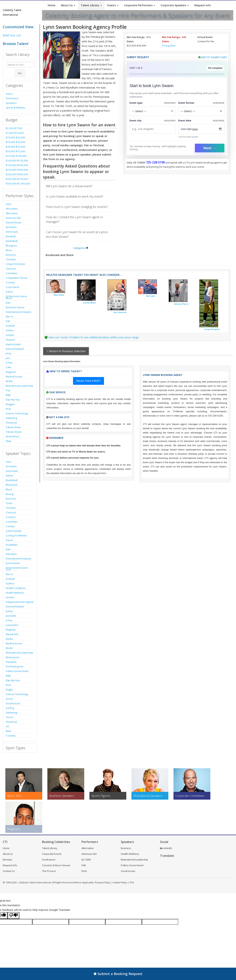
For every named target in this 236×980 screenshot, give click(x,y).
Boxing (10, 494)
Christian (11, 259)
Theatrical (11, 423)
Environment (13, 563)
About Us (68, 5)
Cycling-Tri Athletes (16, 535)
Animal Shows (14, 222)
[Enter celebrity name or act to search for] (21, 65)
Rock (8, 409)
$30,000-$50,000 (15, 147)
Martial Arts (12, 634)
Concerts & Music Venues (56, 865)
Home (52, 5)
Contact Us (9, 871)
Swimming (11, 418)
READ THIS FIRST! (88, 381)
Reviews (7, 860)
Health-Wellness (15, 593)
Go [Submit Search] (20, 73)
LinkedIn (166, 848)
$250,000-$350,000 (17, 170)
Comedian (12, 273)
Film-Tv (9, 317)
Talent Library (91, 5)
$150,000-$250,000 (17, 165)
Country (10, 282)
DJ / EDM (86, 860)
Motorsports (13, 657)
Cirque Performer (16, 264)
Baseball (11, 236)
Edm (8, 303)
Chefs (9, 503)
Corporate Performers (139, 5)
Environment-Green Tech (17, 569)
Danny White (89, 303)
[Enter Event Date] (201, 129)
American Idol (13, 218)
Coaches (11, 517)
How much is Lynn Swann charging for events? (77, 207)
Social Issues (13, 703)
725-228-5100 (155, 162)
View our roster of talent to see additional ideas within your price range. (94, 337)
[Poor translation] (13, 916)
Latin (8, 367)
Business (11, 255)
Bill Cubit (151, 296)
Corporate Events (52, 854)
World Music (13, 436)
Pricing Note (169, 46)
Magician (11, 372)
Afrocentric (12, 209)
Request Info (203, 5)
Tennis (9, 717)
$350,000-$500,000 (17, 174)
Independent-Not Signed (20, 602)
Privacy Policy (102, 882)
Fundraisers (49, 860)
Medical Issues (14, 376)
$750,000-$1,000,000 (18, 184)
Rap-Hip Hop (13, 400)
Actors (9, 94)
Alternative (12, 213)
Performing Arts (15, 666)
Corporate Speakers (175, 5)
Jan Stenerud (120, 312)
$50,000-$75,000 (15, 151)
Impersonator (13, 344)
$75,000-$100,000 (16, 156)
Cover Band (12, 287)
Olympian (11, 662)
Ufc (8, 726)
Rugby (9, 689)
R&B (8, 395)
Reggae (10, 404)
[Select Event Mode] (201, 111)
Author (9, 476)
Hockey (10, 597)
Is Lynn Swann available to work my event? (75, 196)
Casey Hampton (212, 329)
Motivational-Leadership (19, 386)
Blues (9, 250)
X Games (11, 736)
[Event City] (152, 129)
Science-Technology (17, 413)
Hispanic (11, 340)
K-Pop (9, 363)
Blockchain (12, 485)
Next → (210, 148)
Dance (9, 292)
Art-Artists (11, 227)
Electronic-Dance (15, 307)
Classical (11, 269)
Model (9, 381)
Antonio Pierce (181, 304)
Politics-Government (17, 671)
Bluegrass (11, 246)
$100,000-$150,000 (17, 160)
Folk (8, 321)
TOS (132, 882)
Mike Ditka (59, 295)
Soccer (9, 699)
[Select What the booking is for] (152, 111)
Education (11, 554)
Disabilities (12, 545)
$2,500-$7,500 (14, 128)
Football (10, 326)
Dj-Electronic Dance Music (16, 297)
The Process (49, 871)
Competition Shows (17, 278)
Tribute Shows (14, 432)
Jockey (9, 611)
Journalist (11, 616)
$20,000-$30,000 (15, 142)
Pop (8, 390)
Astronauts (12, 232)
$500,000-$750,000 (17, 179)
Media (9, 639)
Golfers (10, 330)
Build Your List (12, 35)
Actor (9, 204)
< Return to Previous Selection (66, 351)
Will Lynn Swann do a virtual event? (69, 186)
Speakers (11, 103)
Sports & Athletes (15, 108)
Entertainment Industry (19, 312)
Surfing (10, 708)
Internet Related (15, 349)
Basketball (12, 241)
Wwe (8, 441)
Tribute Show (13, 427)
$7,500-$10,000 (15, 133)
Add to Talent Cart (214, 57)
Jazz (8, 358)
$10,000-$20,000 (15, 137)
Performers (12, 98)
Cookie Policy (120, 882)
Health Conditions (16, 588)
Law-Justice (12, 625)
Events (113, 5)
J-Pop (9, 353)
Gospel (10, 335)
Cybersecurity (14, 531)
